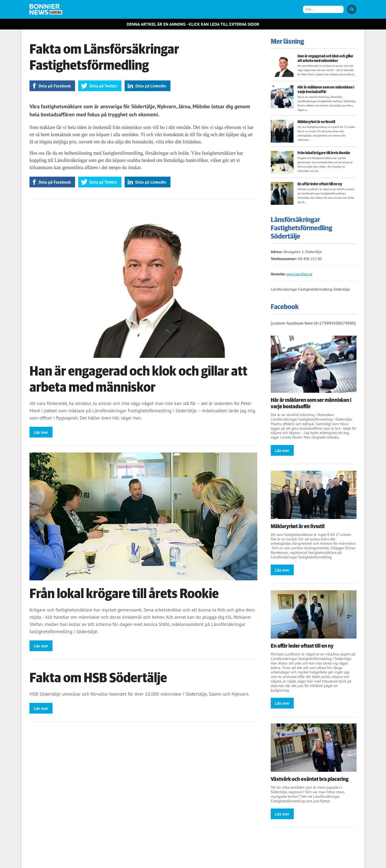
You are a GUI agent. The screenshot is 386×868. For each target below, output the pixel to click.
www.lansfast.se (299, 274)
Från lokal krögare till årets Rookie (124, 594)
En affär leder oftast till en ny (320, 184)
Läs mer (41, 432)
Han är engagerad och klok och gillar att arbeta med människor (325, 59)
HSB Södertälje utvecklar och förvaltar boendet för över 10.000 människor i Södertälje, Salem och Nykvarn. (139, 694)
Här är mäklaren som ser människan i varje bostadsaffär (326, 90)
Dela (55, 86)
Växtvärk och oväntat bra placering (310, 779)
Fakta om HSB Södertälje (98, 678)
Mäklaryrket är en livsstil (316, 122)
